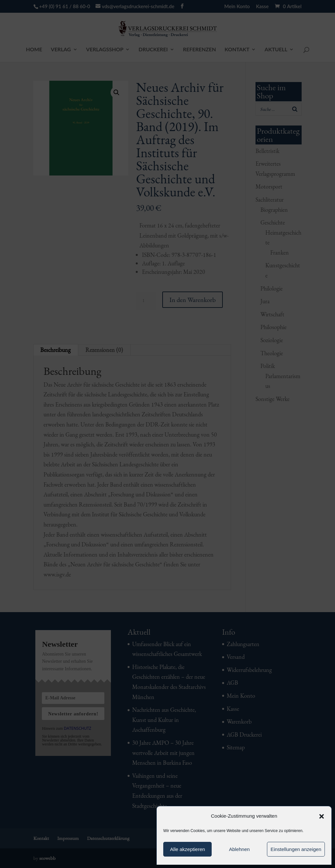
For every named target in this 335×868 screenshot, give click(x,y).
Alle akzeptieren (188, 849)
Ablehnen (239, 849)
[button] (322, 816)
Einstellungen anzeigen (296, 849)
